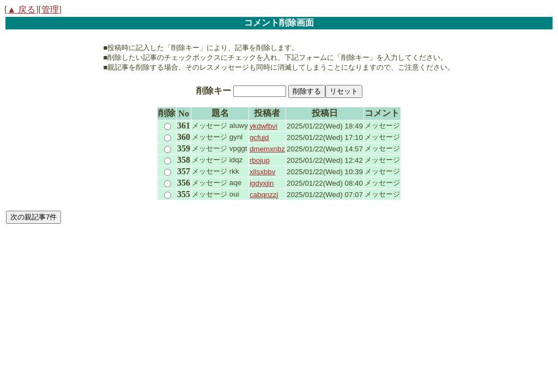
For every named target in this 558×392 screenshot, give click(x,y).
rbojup (260, 160)
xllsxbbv (262, 172)
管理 (50, 10)
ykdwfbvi (263, 126)
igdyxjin (262, 183)
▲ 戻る (21, 10)
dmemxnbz (267, 149)
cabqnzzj (264, 195)
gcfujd (259, 137)
